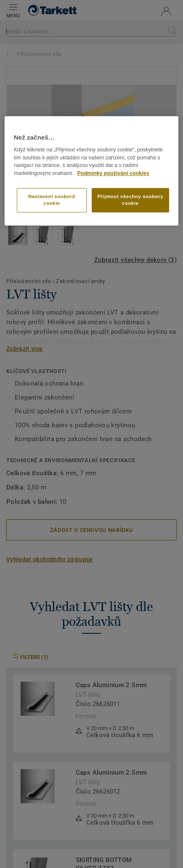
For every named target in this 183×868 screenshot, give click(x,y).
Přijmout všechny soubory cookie (131, 200)
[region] (91, 171)
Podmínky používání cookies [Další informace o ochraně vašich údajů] (113, 173)
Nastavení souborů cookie (52, 200)
